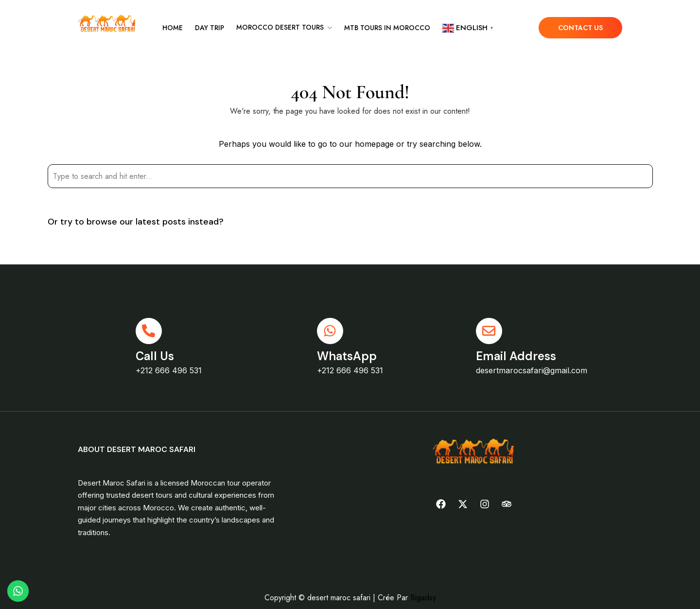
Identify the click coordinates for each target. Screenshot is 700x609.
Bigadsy (423, 598)
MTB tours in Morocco (387, 28)
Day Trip (210, 28)
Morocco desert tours (280, 27)
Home (173, 28)
